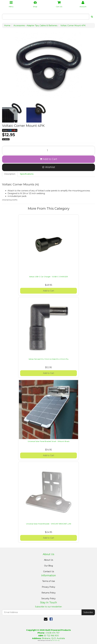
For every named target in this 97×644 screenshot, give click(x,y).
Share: (10, 130)
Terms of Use (49, 581)
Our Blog (48, 566)
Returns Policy (49, 593)
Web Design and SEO (44, 640)
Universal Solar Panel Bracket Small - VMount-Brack (49, 441)
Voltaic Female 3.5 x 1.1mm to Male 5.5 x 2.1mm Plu (48, 359)
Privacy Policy (48, 587)
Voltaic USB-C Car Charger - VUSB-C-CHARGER (48, 277)
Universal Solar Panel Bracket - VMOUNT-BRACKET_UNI (49, 524)
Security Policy (48, 599)
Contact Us (49, 571)
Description (10, 174)
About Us (48, 560)
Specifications (27, 174)
